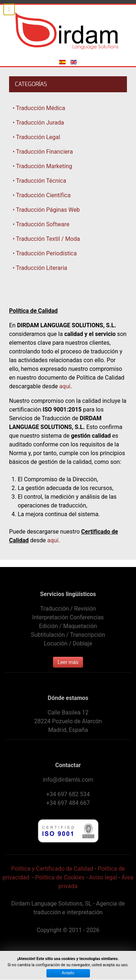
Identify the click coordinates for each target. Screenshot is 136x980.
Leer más (68, 662)
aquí (65, 386)
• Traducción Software (41, 224)
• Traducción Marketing (42, 166)
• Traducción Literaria (40, 268)
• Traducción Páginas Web (46, 210)
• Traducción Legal (36, 137)
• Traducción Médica (39, 108)
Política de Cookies (60, 877)
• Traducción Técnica (39, 181)
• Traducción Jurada (38, 123)
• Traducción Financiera (43, 152)
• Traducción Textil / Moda (46, 239)
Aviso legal (103, 877)
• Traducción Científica (42, 195)
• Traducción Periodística (45, 253)
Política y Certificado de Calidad (52, 869)
